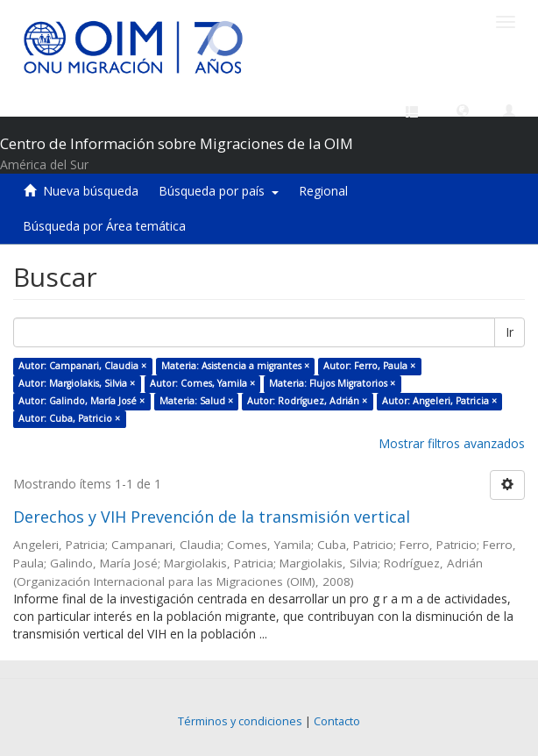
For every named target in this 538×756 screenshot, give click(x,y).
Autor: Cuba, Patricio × (69, 418)
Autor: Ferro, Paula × (369, 366)
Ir (510, 332)
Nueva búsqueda (91, 191)
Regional (323, 191)
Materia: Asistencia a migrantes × (235, 366)
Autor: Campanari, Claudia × (82, 366)
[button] (463, 110)
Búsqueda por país (219, 191)
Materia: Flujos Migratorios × (332, 383)
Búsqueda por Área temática (104, 226)
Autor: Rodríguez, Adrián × (307, 401)
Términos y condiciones (240, 721)
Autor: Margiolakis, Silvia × (77, 383)
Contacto (337, 721)
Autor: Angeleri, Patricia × (439, 401)
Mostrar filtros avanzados (452, 443)
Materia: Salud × (196, 401)
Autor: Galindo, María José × (81, 401)
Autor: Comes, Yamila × (202, 383)
